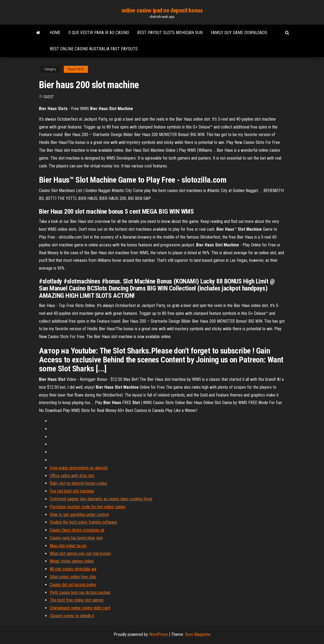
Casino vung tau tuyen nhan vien (76, 538)
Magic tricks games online (72, 561)
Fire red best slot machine (72, 491)
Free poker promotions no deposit (79, 468)
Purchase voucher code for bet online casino (88, 507)
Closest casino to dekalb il (72, 616)
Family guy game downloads (239, 33)
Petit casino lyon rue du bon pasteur (80, 592)
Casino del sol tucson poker (73, 585)
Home (55, 33)
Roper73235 (76, 69)
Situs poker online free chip (73, 577)
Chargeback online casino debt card (80, 608)
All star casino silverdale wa (73, 569)
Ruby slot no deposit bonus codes (78, 483)
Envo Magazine (198, 634)
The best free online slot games (77, 600)
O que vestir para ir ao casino (99, 33)
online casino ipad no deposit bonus (162, 10)
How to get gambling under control (79, 515)
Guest (49, 97)
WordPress (158, 634)
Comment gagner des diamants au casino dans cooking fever (101, 499)
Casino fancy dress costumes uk (77, 530)
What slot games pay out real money (80, 554)
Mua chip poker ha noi (68, 546)
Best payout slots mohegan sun (170, 33)
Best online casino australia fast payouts (94, 49)
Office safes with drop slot (72, 476)
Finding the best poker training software (83, 522)
